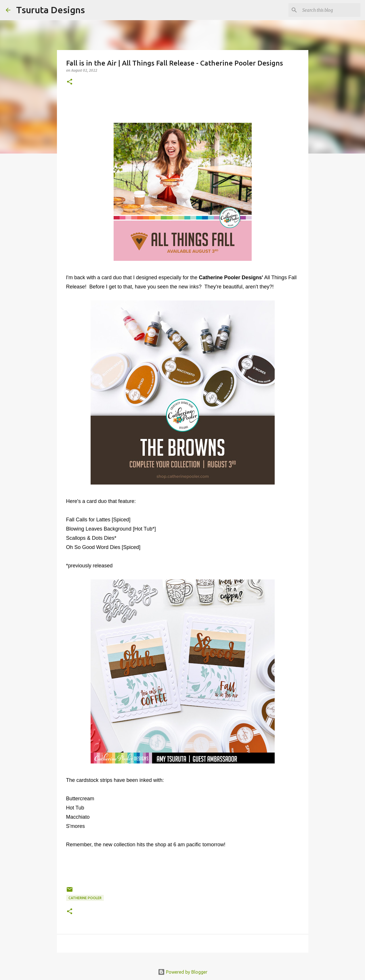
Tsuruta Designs (50, 10)
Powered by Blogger (183, 972)
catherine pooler (85, 898)
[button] (70, 82)
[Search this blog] (330, 10)
